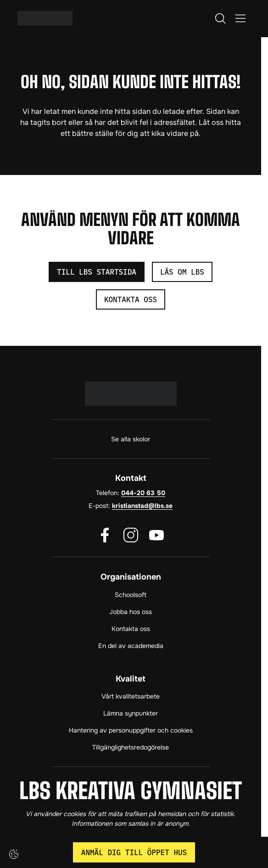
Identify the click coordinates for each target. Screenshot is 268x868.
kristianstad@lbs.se (142, 506)
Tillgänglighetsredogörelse (131, 747)
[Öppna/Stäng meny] (240, 18)
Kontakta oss (131, 629)
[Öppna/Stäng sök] (220, 18)
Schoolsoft (131, 595)
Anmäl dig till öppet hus (134, 852)
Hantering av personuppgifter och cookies (131, 730)
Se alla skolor (131, 439)
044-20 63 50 (143, 493)
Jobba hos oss (131, 612)
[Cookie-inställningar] (14, 854)
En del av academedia (131, 646)
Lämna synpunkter (131, 713)
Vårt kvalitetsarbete (131, 696)
